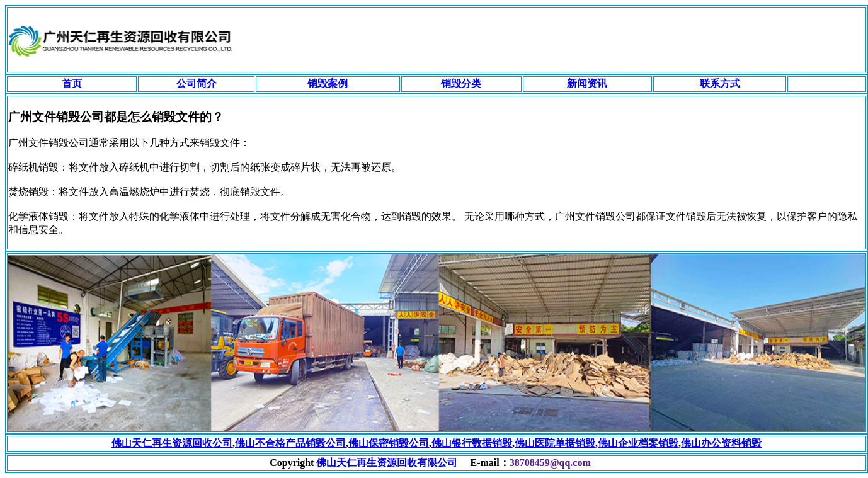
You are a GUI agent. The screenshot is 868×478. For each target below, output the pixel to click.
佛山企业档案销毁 (638, 443)
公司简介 (197, 83)
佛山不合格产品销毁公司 (290, 443)
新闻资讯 (587, 83)
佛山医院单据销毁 (555, 443)
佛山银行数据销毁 (472, 443)
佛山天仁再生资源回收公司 (172, 443)
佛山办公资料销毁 (721, 443)
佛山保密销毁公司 (389, 443)
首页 (72, 83)
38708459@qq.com (550, 463)
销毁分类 (461, 83)
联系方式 (720, 83)
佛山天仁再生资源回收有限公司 (387, 463)
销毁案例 (328, 83)
